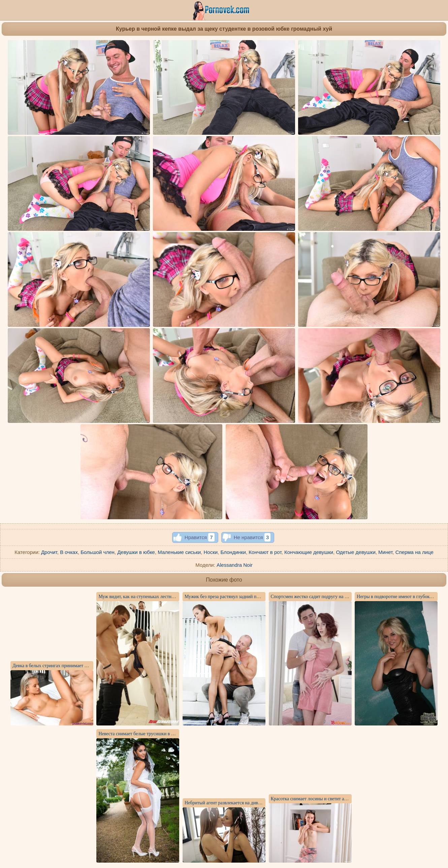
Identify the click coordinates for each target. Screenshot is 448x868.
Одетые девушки (356, 552)
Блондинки (233, 552)
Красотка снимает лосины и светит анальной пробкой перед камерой (340, 799)
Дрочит (49, 552)
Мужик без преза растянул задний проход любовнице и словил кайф (253, 597)
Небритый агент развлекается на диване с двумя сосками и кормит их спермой (263, 803)
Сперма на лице (414, 552)
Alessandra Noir (235, 565)
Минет (385, 552)
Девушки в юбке (136, 552)
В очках (69, 552)
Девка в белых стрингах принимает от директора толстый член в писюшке (87, 666)
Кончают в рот (265, 552)
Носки (211, 552)
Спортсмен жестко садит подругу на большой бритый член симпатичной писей (350, 597)
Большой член (98, 552)
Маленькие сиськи (179, 552)
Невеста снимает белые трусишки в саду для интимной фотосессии (166, 734)
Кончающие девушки (309, 552)
